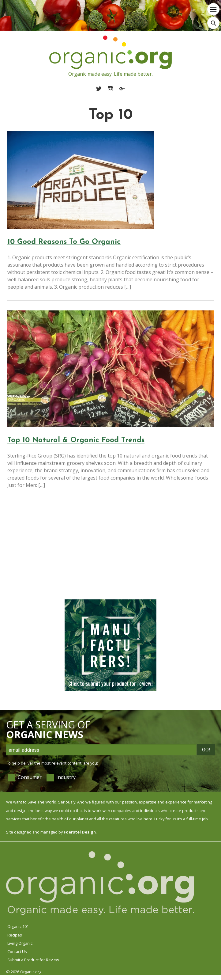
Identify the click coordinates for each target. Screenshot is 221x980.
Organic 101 (18, 926)
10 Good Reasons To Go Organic (64, 242)
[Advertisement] (109, 549)
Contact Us (17, 952)
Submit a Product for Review (33, 960)
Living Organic (20, 943)
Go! (206, 750)
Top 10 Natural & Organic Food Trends (76, 440)
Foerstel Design (80, 832)
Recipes (15, 935)
